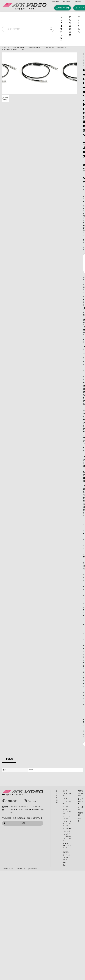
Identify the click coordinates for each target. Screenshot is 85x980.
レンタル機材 (57, 797)
